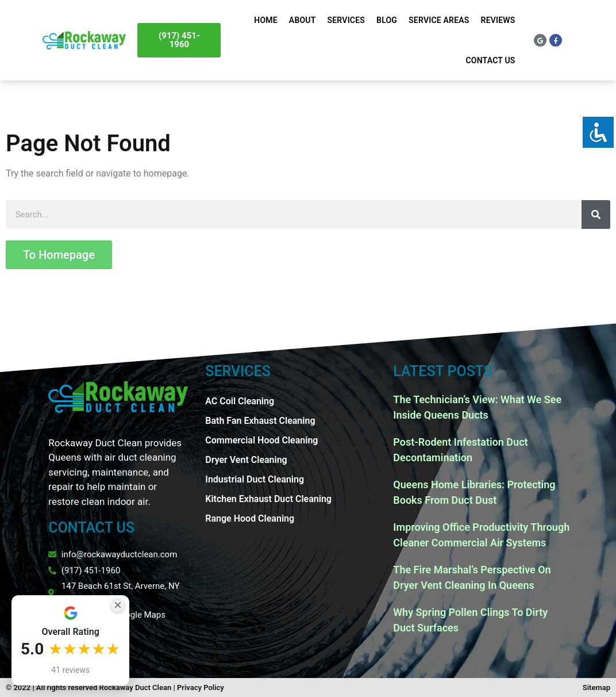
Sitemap (596, 688)
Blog (387, 20)
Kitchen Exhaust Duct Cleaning (268, 499)
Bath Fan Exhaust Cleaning (260, 421)
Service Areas (439, 20)
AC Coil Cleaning (240, 401)
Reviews (498, 20)
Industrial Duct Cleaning (255, 479)
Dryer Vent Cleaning (246, 460)
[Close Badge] (118, 605)
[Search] (596, 215)
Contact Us (491, 60)
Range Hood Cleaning (250, 518)
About (303, 20)
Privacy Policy (201, 688)
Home (266, 20)
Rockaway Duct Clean (136, 688)
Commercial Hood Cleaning (261, 440)
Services (346, 20)
